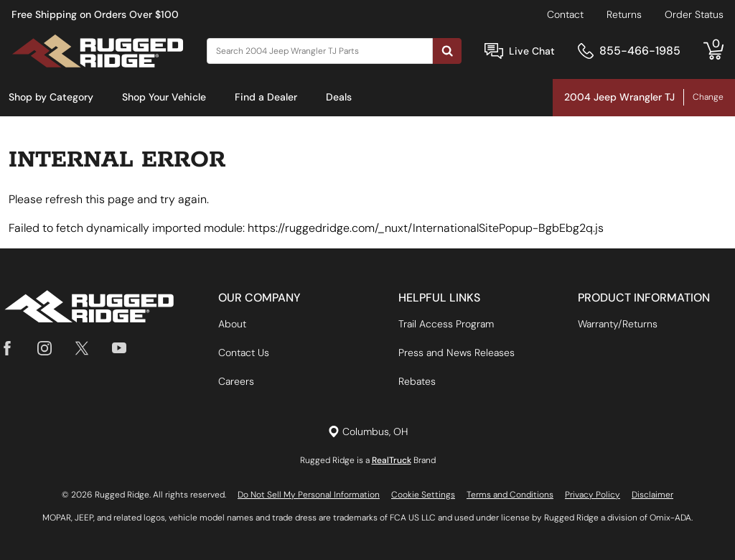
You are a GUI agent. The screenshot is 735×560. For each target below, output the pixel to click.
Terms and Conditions (510, 495)
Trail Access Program (446, 324)
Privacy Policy (593, 495)
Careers (236, 381)
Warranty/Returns (618, 324)
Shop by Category (51, 97)
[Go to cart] (713, 51)
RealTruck (392, 460)
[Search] (320, 51)
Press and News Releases (457, 353)
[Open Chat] (494, 51)
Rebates (417, 381)
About (232, 324)
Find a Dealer (266, 97)
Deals (339, 97)
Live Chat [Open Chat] (532, 51)
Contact (565, 14)
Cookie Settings (423, 495)
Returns (624, 14)
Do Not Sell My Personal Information (309, 495)
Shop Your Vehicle (164, 97)
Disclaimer (652, 495)
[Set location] (368, 432)
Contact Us (244, 353)
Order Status (694, 14)
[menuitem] (51, 98)
